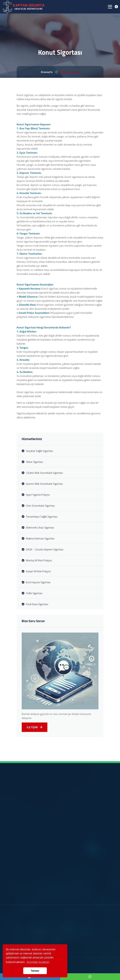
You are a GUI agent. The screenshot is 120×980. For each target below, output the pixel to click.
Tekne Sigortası (32, 462)
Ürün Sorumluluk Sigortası (38, 506)
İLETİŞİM (35, 727)
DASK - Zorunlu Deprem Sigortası (42, 549)
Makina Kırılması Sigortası (38, 538)
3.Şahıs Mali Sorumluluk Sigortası (42, 473)
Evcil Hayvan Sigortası (36, 582)
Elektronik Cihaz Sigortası (38, 527)
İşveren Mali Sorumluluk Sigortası (42, 484)
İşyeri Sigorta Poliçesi (36, 495)
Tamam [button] (35, 971)
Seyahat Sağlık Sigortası (37, 451)
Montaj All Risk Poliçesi (37, 560)
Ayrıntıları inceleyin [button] (38, 962)
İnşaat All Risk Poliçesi (36, 571)
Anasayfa (47, 72)
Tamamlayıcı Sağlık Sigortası (40, 517)
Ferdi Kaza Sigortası (35, 604)
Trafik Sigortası (32, 593)
